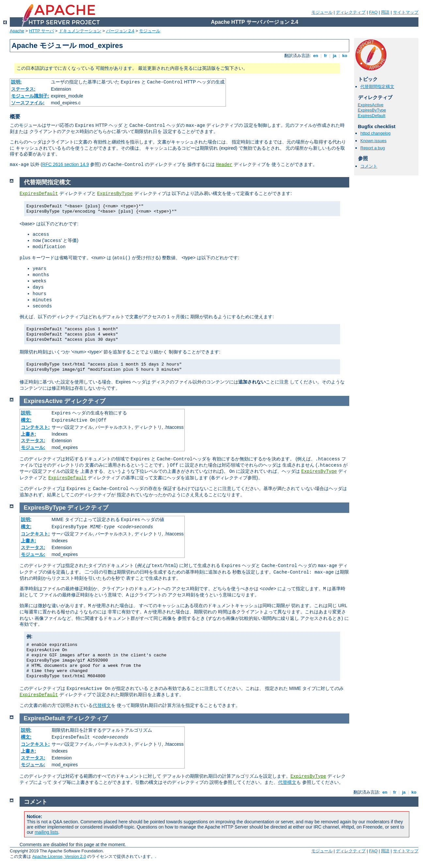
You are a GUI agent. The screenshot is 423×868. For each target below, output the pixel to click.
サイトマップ (406, 12)
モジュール (322, 12)
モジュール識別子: (30, 96)
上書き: (29, 434)
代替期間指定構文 (377, 87)
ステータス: (23, 89)
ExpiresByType (372, 110)
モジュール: (33, 447)
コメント (369, 166)
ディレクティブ (351, 12)
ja (335, 56)
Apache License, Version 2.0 (59, 856)
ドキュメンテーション (80, 31)
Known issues (373, 141)
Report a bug (373, 148)
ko (345, 56)
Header (224, 165)
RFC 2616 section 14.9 (65, 164)
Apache (17, 31)
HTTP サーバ (41, 31)
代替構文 (102, 705)
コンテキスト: (35, 427)
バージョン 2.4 (120, 31)
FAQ (373, 12)
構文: (26, 420)
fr (326, 56)
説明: (16, 82)
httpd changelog (376, 133)
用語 (385, 12)
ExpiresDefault (372, 116)
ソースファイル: (28, 103)
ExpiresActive (371, 105)
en (316, 56)
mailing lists (46, 832)
